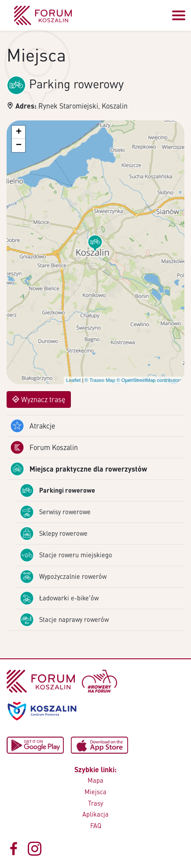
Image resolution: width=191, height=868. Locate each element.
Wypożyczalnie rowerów (63, 577)
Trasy (95, 803)
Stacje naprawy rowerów (64, 620)
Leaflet (73, 380)
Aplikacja (95, 814)
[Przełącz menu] (179, 15)
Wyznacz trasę (39, 399)
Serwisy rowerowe (55, 512)
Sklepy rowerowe (54, 534)
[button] (95, 243)
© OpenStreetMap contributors (149, 380)
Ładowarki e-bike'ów (59, 598)
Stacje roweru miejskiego (66, 555)
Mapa (95, 780)
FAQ (96, 825)
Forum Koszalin (44, 447)
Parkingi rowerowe (57, 490)
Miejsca (95, 792)
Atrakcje (33, 426)
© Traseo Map (100, 380)
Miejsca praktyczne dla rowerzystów (79, 469)
